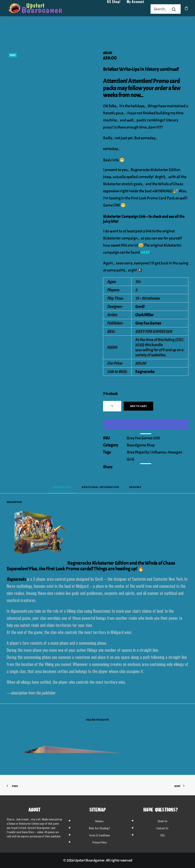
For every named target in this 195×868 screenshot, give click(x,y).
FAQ (162, 835)
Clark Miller (144, 315)
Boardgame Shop (141, 445)
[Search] (160, 9)
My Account (135, 9)
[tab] (100, 488)
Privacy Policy (99, 842)
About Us (162, 821)
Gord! (140, 307)
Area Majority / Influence (146, 452)
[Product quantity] (112, 406)
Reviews (99, 821)
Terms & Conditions (99, 835)
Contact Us (162, 828)
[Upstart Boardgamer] (40, 9)
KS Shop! (114, 9)
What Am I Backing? (99, 828)
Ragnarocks (145, 372)
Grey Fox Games (148, 323)
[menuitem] (114, 9)
